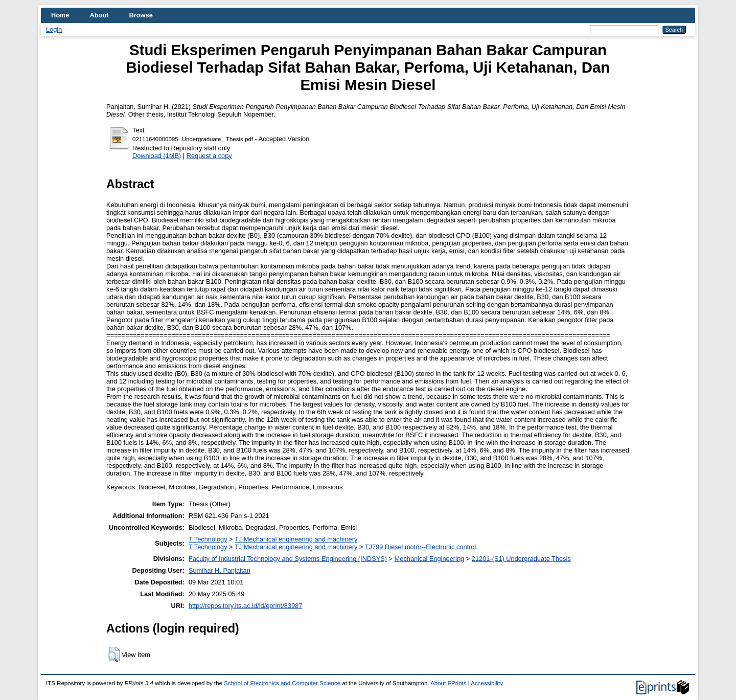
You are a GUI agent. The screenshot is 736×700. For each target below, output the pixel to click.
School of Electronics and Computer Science (282, 683)
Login (54, 29)
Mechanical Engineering (430, 559)
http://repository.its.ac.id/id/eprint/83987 (245, 606)
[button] (114, 654)
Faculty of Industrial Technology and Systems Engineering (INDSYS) (288, 559)
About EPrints (448, 683)
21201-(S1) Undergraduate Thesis (521, 559)
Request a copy (209, 156)
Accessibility (487, 683)
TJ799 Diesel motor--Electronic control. (421, 547)
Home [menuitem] (60, 15)
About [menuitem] (99, 15)
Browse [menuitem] (141, 15)
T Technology (208, 539)
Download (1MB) (157, 156)
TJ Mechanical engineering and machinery (296, 539)
